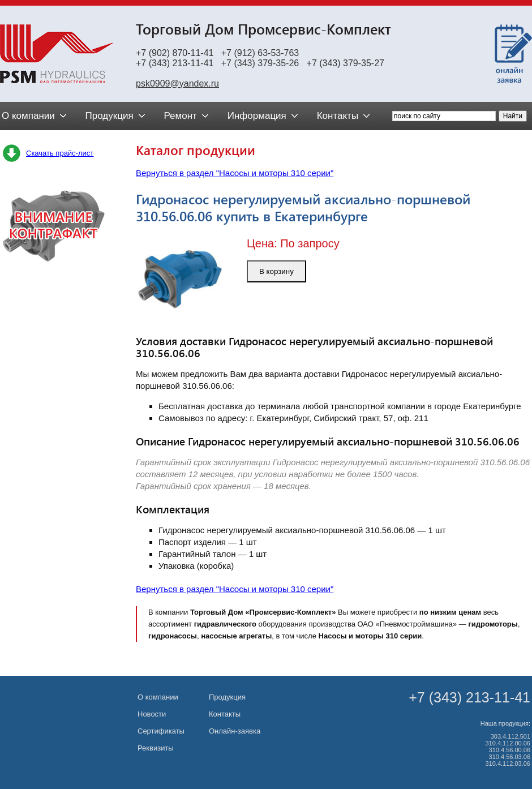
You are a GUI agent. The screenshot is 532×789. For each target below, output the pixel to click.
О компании (158, 697)
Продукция (227, 697)
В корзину (276, 271)
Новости (152, 714)
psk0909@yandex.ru (177, 83)
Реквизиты (156, 748)
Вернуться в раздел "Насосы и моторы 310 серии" (235, 173)
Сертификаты (161, 731)
